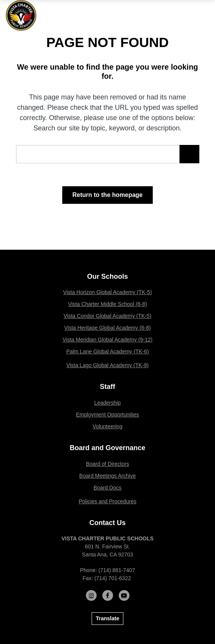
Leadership (107, 403)
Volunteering (108, 426)
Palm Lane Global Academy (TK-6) (107, 351)
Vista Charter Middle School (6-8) (107, 304)
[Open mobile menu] (204, 15)
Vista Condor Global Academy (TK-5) (107, 316)
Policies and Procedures (107, 501)
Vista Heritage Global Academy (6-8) (107, 328)
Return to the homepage (107, 195)
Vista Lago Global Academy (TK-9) (107, 365)
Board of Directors (107, 464)
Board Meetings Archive (108, 476)
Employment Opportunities (107, 415)
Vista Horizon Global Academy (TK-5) (107, 292)
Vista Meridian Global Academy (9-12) (108, 340)
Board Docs (107, 488)
